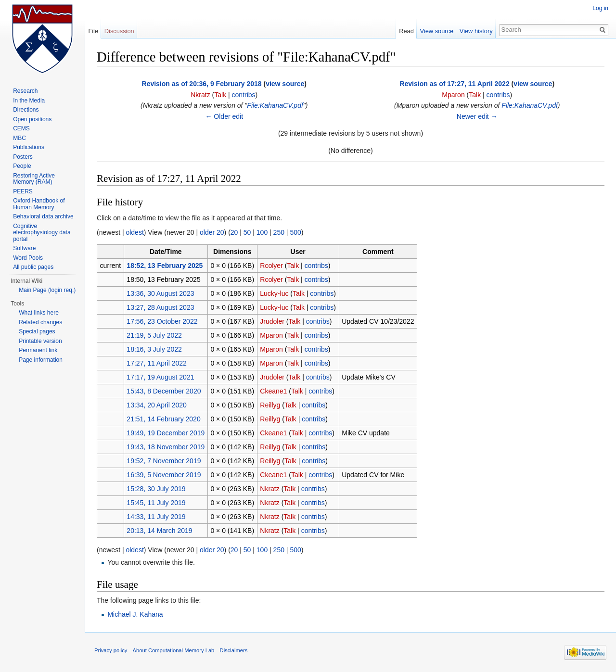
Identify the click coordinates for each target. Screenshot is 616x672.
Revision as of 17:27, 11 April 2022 (454, 84)
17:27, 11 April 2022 (157, 363)
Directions (26, 110)
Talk (220, 95)
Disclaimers (234, 650)
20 (234, 232)
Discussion (119, 31)
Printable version (40, 341)
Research (25, 91)
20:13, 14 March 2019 (159, 531)
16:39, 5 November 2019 (164, 475)
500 (295, 232)
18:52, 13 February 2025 (165, 266)
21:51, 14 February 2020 (163, 419)
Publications (29, 147)
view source (285, 84)
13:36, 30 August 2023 (160, 293)
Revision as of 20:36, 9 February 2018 (202, 84)
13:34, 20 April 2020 (157, 405)
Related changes (40, 322)
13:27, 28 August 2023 (160, 307)
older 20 (212, 232)
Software (24, 248)
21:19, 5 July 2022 (154, 335)
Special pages (37, 331)
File (93, 31)
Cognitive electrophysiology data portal (42, 233)
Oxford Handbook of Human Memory (39, 204)
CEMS (21, 128)
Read (406, 31)
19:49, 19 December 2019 (166, 433)
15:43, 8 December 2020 (164, 391)
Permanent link (38, 350)
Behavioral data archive (43, 216)
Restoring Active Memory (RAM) (34, 179)
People (22, 166)
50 (247, 232)
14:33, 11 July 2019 (156, 517)
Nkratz (200, 95)
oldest (135, 232)
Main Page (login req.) (47, 290)
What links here (39, 313)
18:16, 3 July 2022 (154, 349)
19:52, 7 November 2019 (164, 461)
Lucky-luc (274, 293)
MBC (19, 138)
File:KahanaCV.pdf (275, 105)
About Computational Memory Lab (174, 650)
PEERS (23, 191)
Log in (600, 8)
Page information (41, 360)
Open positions (32, 119)
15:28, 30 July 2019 (156, 489)
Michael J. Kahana (135, 614)
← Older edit (224, 116)
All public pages (33, 267)
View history (476, 31)
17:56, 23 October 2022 (162, 321)
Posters (23, 157)
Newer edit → (477, 116)
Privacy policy (111, 650)
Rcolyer (271, 266)
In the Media (29, 101)
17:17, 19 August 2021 (160, 377)
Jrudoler (272, 321)
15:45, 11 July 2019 (156, 503)
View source (437, 31)
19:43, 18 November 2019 (166, 447)
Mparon (453, 95)
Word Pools (28, 258)
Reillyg (270, 405)
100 (262, 232)
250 (279, 232)
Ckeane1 (273, 391)
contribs (244, 95)
